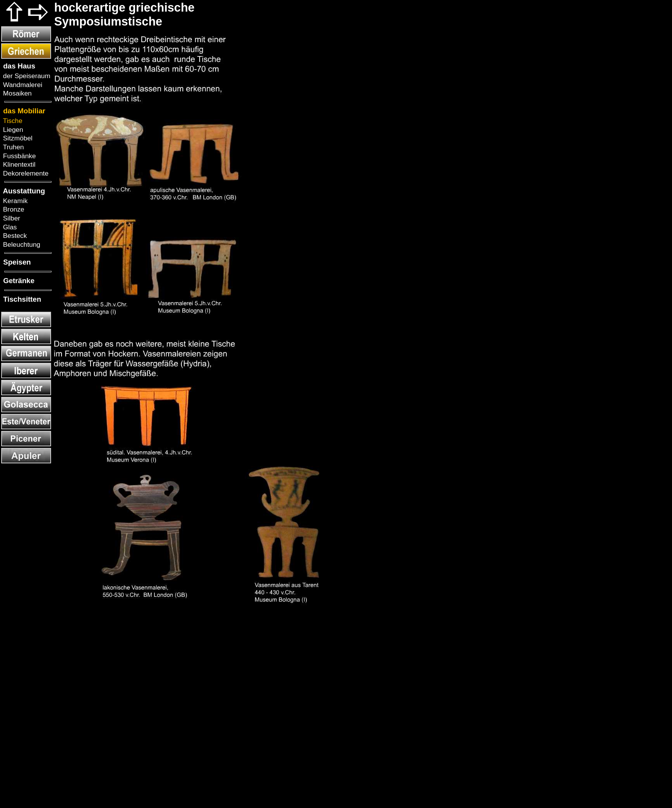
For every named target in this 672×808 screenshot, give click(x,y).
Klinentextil (18, 164)
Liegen (12, 130)
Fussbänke (19, 156)
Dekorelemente (25, 173)
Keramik (14, 201)
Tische (12, 121)
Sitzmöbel (17, 138)
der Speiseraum (26, 76)
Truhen (13, 147)
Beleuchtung (21, 244)
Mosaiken (16, 93)
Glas (9, 227)
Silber (11, 218)
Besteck (14, 236)
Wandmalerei (22, 85)
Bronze (13, 209)
